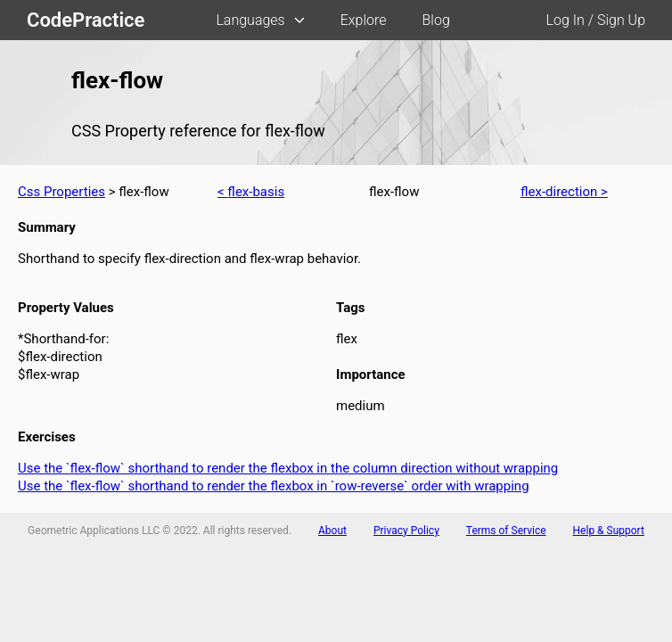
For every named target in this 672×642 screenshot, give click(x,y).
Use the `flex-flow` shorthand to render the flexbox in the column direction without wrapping (288, 468)
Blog (436, 20)
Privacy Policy (406, 531)
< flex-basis (251, 192)
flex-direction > (564, 192)
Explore (364, 20)
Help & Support (609, 531)
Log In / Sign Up (596, 20)
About (332, 531)
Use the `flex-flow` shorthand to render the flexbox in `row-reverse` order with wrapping (274, 486)
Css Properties (61, 192)
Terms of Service (506, 531)
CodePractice (86, 20)
